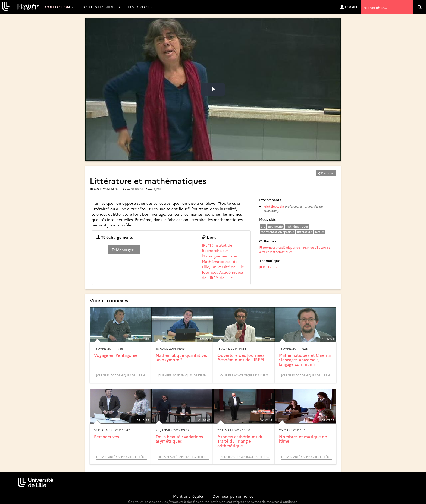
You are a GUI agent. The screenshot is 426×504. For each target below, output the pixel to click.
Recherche (269, 267)
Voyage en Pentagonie (116, 355)
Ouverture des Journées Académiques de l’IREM (241, 357)
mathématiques (297, 226)
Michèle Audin (274, 207)
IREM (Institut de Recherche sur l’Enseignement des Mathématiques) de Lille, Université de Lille (223, 256)
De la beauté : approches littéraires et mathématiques (122, 457)
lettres (320, 232)
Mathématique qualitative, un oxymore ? (181, 357)
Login (349, 7)
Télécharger (124, 250)
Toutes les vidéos (101, 7)
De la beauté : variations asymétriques (179, 439)
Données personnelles (233, 496)
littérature (305, 232)
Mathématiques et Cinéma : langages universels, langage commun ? (305, 360)
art (263, 226)
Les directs (140, 7)
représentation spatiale (277, 232)
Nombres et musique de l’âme (303, 439)
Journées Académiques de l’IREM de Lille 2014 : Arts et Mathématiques (295, 250)
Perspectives (106, 437)
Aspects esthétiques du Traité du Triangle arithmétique (240, 441)
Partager (326, 173)
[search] (420, 7)
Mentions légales (188, 496)
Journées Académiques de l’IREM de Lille (223, 275)
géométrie (275, 226)
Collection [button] (59, 7)
